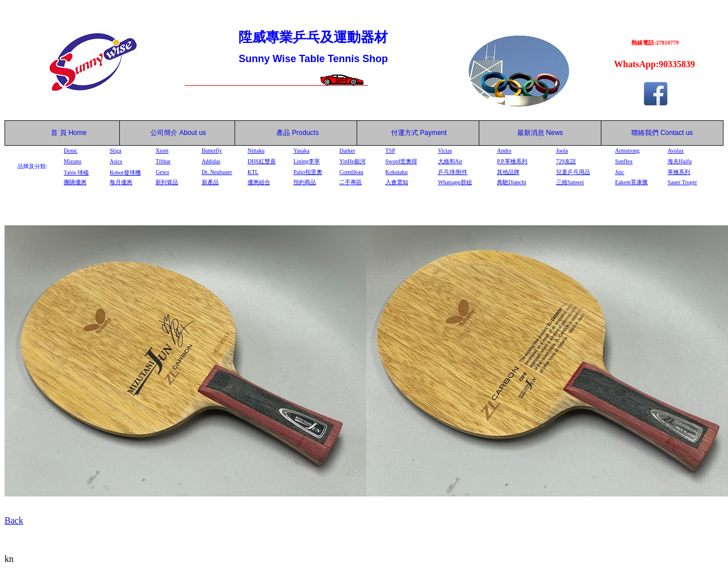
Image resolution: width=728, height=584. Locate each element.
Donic (71, 151)
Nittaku (256, 151)
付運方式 (419, 133)
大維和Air (450, 161)
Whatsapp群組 (455, 182)
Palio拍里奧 (308, 172)
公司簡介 (164, 133)
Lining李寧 (307, 161)
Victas (445, 151)
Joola (562, 151)
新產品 (210, 182)
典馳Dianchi (512, 182)
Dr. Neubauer (217, 172)
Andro (504, 151)
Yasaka (301, 151)
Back (14, 520)
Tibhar (163, 161)
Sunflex (624, 161)
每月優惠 (121, 182)
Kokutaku (396, 172)
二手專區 (350, 182)
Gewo (162, 172)
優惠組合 (259, 182)
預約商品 (305, 182)
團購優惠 (75, 182)
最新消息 (540, 133)
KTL (253, 172)
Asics (116, 161)
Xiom (162, 151)
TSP (390, 151)
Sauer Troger (682, 182)
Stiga (116, 151)
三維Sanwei (570, 182)
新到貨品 (167, 182)
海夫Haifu (680, 161)
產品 (298, 133)
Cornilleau (351, 172)
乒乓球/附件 (453, 172)
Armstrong (627, 151)
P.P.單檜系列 (512, 161)
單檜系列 (679, 172)
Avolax (676, 151)
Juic (619, 172)
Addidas (211, 161)
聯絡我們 (645, 133)
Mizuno (73, 161)
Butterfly (212, 151)
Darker (347, 151)
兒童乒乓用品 (573, 172)
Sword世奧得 (401, 161)
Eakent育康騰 (631, 182)
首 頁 (57, 133)
